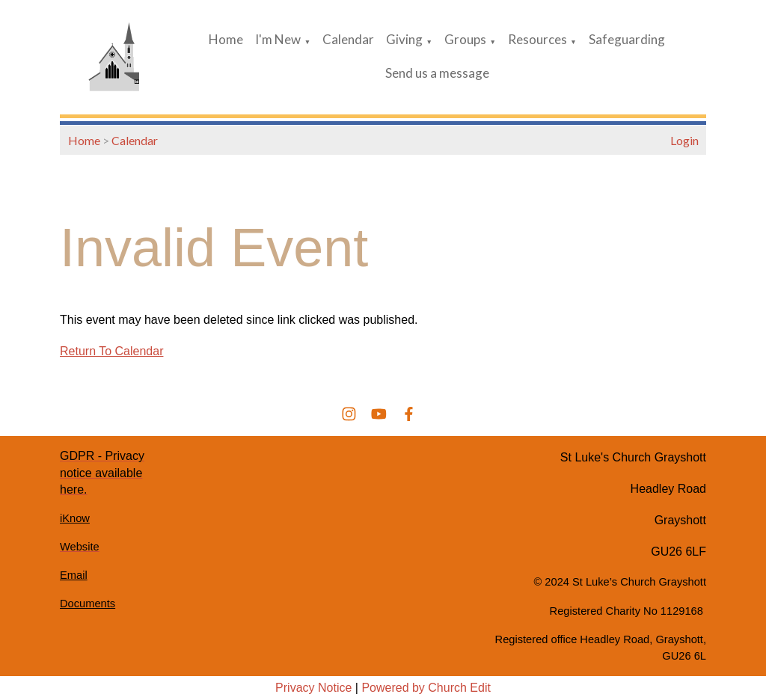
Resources (537, 39)
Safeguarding (627, 39)
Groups (465, 39)
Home (226, 39)
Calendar (348, 39)
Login (684, 140)
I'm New (278, 39)
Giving (404, 39)
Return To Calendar (111, 351)
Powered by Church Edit (426, 688)
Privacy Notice (313, 688)
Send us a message (437, 73)
